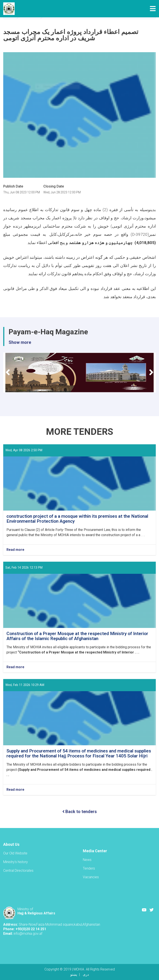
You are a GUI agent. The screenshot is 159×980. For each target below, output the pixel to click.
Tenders (89, 868)
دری (86, 974)
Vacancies (91, 877)
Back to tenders (80, 812)
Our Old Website (15, 853)
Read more (15, 550)
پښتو (74, 974)
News (87, 860)
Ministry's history (16, 862)
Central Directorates (18, 871)
